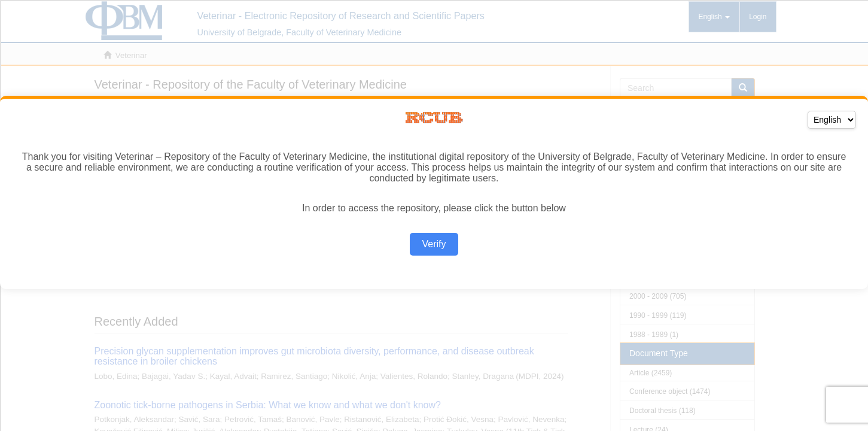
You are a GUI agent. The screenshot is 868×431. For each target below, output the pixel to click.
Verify (434, 244)
